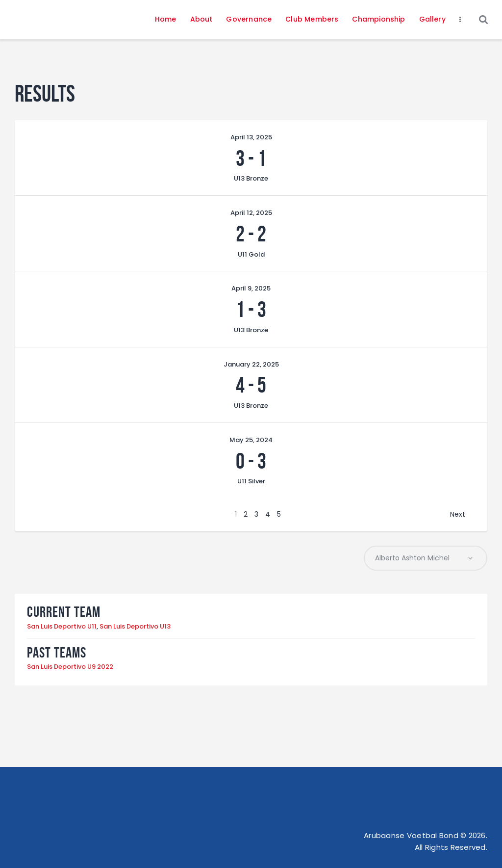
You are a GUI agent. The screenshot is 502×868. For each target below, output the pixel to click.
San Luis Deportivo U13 (135, 626)
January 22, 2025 (251, 364)
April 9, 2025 (251, 288)
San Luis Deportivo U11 (62, 626)
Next (458, 514)
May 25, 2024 (251, 440)
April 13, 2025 (251, 137)
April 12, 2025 (251, 213)
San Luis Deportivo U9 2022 (70, 667)
